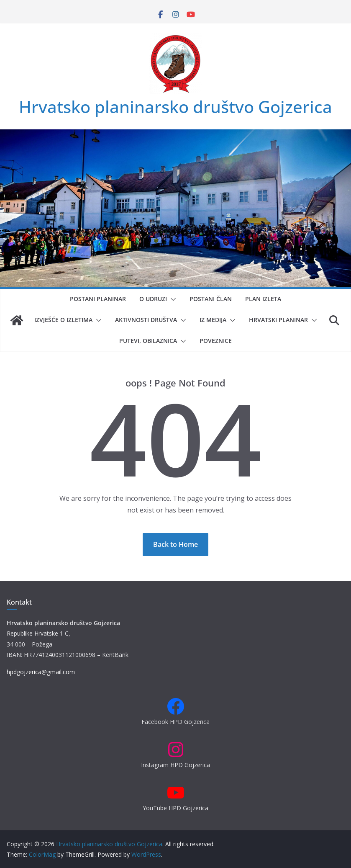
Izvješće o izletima (63, 320)
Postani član (211, 299)
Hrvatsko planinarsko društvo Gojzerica (175, 107)
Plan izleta (263, 299)
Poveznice (216, 341)
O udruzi (153, 299)
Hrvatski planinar (278, 320)
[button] (172, 299)
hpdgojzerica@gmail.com (41, 672)
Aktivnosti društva (146, 320)
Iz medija (213, 320)
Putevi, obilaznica (148, 341)
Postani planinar (98, 299)
